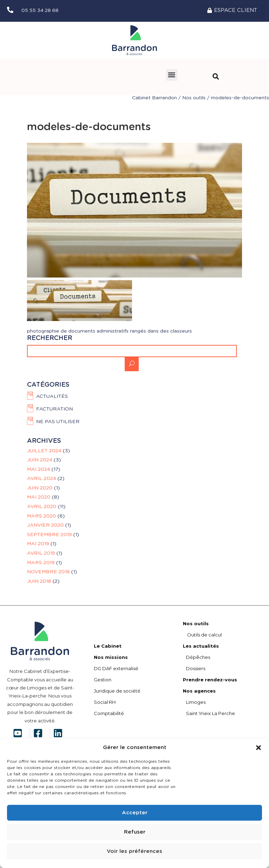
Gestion (103, 680)
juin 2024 (40, 460)
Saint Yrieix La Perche (209, 713)
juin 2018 (39, 581)
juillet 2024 (44, 451)
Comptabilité (109, 713)
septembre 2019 (49, 535)
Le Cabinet (108, 646)
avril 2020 (42, 507)
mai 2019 (38, 544)
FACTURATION (54, 409)
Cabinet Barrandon (154, 98)
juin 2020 (40, 488)
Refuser (135, 832)
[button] (258, 748)
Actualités (52, 396)
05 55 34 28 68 (40, 11)
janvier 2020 (45, 525)
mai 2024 (39, 469)
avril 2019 (41, 553)
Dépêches (196, 657)
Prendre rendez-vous (210, 680)
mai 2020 (39, 497)
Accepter (135, 813)
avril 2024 (42, 479)
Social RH (105, 702)
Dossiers (194, 668)
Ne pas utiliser (58, 422)
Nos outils (194, 98)
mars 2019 (41, 563)
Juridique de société (117, 691)
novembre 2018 (48, 572)
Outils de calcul (202, 635)
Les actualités (201, 646)
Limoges (194, 702)
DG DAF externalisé (116, 668)
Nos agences (199, 691)
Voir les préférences (134, 851)
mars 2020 (42, 516)
